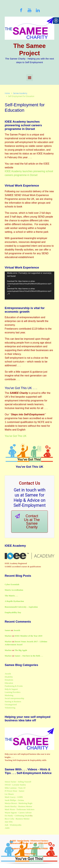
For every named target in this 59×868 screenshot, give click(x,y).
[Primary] (30, 78)
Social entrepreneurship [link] (14, 698)
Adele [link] (7, 828)
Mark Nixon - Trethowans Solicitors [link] (20, 809)
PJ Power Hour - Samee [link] (14, 791)
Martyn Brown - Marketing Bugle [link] (19, 803)
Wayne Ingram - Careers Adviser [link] (18, 813)
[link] (21, 10)
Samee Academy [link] (20, 93)
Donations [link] (9, 680)
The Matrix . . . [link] (11, 596)
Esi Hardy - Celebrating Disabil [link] (18, 816)
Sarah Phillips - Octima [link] (14, 800)
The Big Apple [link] (21, 650)
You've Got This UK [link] (16, 436)
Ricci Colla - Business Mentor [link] (17, 819)
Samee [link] (8, 630)
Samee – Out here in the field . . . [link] (29, 656)
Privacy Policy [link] (29, 854)
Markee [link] (8, 636)
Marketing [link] (9, 695)
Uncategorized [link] (11, 704)
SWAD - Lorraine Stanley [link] (15, 785)
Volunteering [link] (10, 708)
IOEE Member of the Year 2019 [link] (28, 636)
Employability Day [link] (13, 612)
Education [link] (9, 683)
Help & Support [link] (11, 689)
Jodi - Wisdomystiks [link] (13, 825)
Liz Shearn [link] (9, 794)
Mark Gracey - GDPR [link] (14, 797)
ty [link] (32, 816)
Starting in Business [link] (13, 701)
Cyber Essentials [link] (12, 584)
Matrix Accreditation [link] (14, 590)
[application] (29, 286)
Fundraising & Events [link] (14, 686)
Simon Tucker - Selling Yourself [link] (18, 782)
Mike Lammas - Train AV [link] (15, 788)
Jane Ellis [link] (9, 822)
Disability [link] (9, 677)
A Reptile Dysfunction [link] (14, 601)
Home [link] (7, 93)
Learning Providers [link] (13, 692)
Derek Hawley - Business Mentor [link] (18, 806)
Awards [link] (17, 630)
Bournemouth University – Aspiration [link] (21, 607)
